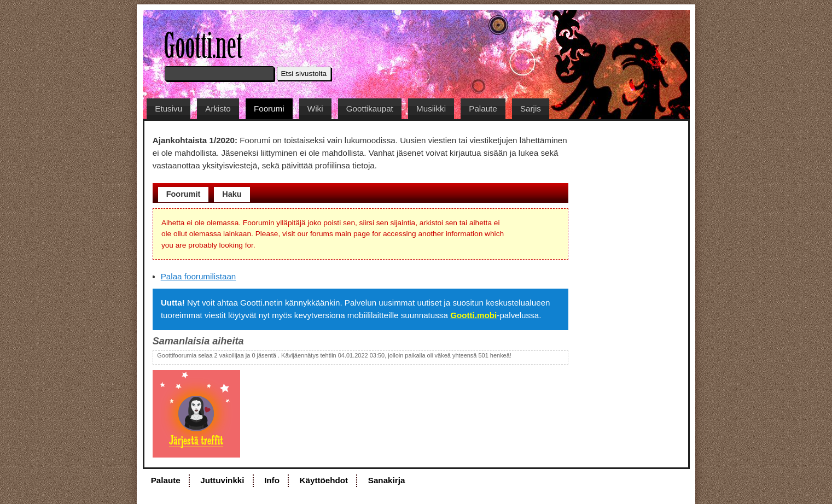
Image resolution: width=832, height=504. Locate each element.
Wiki (315, 109)
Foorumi (269, 109)
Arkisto (218, 109)
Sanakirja (387, 480)
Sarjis (531, 109)
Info (272, 480)
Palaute (483, 109)
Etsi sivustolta (304, 74)
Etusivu (168, 109)
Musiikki (431, 109)
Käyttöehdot (324, 480)
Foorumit (184, 194)
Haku (232, 194)
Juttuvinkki (222, 480)
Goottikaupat (370, 109)
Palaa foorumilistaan (199, 276)
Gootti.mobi (473, 315)
